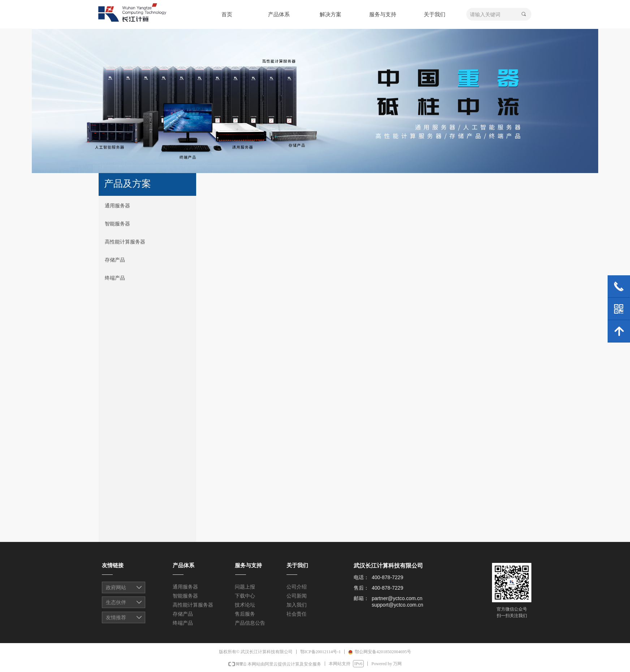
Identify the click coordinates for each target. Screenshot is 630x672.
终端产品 (115, 278)
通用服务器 (117, 206)
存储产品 (115, 260)
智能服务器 (117, 224)
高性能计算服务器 (125, 242)
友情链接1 (124, 588)
